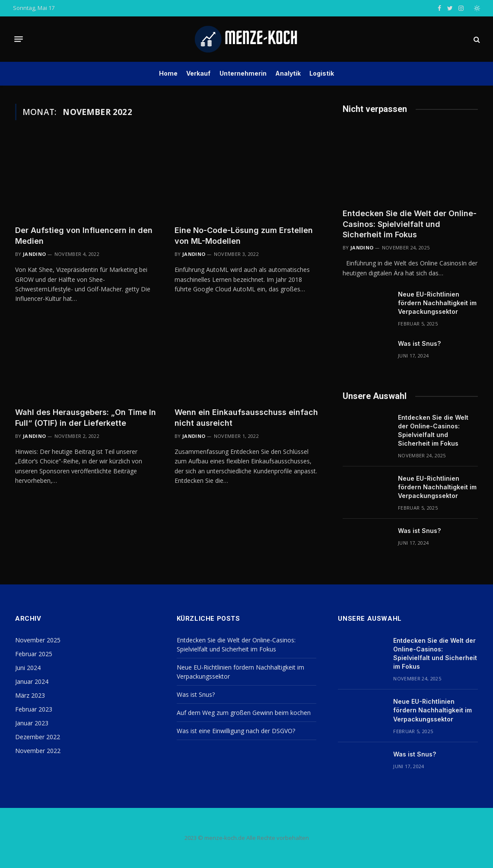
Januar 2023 (32, 723)
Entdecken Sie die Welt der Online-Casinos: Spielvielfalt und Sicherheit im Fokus (410, 224)
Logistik (322, 73)
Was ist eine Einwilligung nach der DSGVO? (236, 731)
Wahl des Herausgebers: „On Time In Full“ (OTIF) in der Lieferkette (86, 417)
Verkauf (198, 73)
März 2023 (30, 695)
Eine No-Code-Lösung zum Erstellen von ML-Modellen (244, 235)
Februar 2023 (34, 709)
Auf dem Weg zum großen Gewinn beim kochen (244, 713)
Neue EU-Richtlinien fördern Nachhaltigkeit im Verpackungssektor (437, 303)
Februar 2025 (34, 654)
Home (168, 73)
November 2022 (38, 751)
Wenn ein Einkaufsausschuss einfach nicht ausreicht (246, 417)
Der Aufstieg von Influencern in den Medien (84, 235)
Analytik (288, 73)
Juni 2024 (28, 668)
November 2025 (38, 640)
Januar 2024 (32, 681)
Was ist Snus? (419, 343)
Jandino (34, 254)
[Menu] (19, 39)
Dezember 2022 (38, 737)
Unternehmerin (243, 73)
